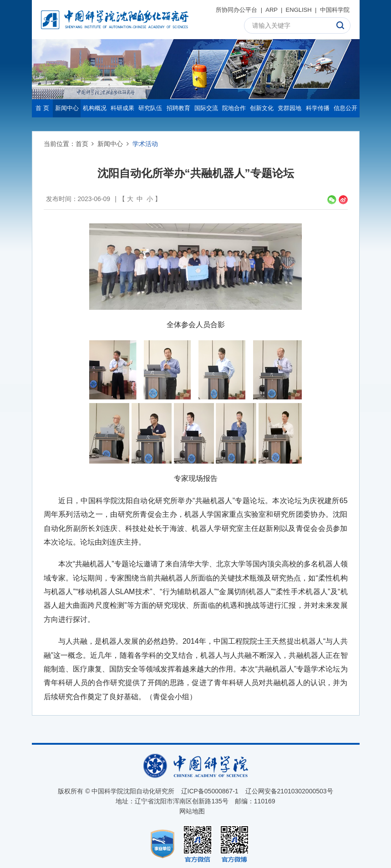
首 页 (42, 108)
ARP (272, 10)
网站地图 (192, 811)
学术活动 (145, 144)
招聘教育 (178, 108)
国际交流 (206, 108)
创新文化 (262, 108)
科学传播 (318, 108)
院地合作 (234, 108)
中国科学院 (335, 10)
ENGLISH (299, 10)
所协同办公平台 (236, 10)
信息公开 (345, 108)
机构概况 (95, 108)
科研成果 (122, 108)
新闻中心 (67, 108)
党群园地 (289, 108)
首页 (82, 144)
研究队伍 (150, 108)
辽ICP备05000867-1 (210, 791)
